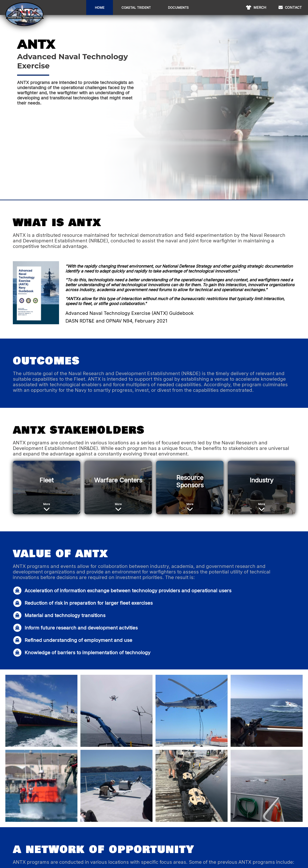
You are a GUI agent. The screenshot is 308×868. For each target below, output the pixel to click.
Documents (178, 8)
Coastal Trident (136, 8)
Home (100, 8)
